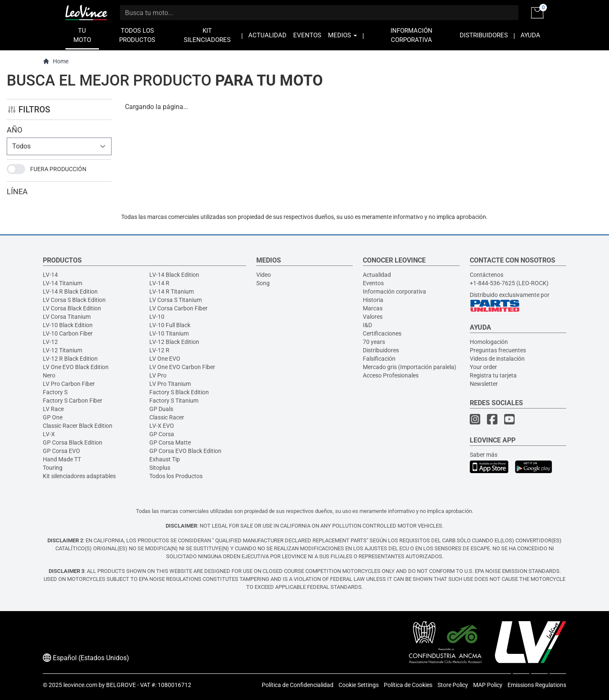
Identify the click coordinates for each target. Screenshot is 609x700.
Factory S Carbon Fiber (73, 401)
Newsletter (484, 384)
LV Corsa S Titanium (176, 300)
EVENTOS (307, 35)
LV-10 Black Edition (68, 325)
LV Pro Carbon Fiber (69, 384)
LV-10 (157, 317)
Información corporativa (394, 291)
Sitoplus (160, 468)
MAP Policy (488, 685)
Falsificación (379, 359)
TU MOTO (82, 35)
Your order (483, 367)
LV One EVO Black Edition (76, 367)
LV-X (49, 434)
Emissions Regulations (537, 685)
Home (56, 61)
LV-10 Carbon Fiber (68, 333)
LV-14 (50, 275)
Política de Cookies (408, 685)
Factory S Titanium (174, 401)
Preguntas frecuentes (498, 350)
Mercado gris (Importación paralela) (410, 367)
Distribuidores (381, 350)
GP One (53, 417)
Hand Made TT (62, 459)
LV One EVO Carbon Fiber (182, 367)
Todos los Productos (176, 476)
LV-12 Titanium (62, 350)
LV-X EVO (162, 426)
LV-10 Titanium (169, 333)
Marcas (373, 308)
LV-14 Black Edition (174, 275)
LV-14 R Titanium (172, 291)
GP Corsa (162, 434)
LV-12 (50, 342)
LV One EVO (165, 359)
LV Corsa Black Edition (72, 308)
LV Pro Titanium (170, 384)
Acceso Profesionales (391, 375)
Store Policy (453, 685)
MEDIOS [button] (342, 35)
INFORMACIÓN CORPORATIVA (411, 35)
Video (264, 275)
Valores (373, 317)
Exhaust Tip (165, 459)
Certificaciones (382, 333)
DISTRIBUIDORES (484, 35)
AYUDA (530, 35)
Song (263, 283)
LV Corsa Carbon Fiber (178, 308)
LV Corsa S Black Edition (74, 300)
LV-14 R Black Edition (70, 291)
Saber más (484, 455)
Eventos (373, 283)
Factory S (55, 392)
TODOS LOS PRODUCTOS (137, 35)
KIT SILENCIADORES (207, 35)
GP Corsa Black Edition (73, 442)
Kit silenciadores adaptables (79, 476)
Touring (53, 468)
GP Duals (161, 409)
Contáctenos (487, 275)
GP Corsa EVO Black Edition (185, 451)
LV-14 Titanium (62, 283)
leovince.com (80, 685)
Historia (373, 300)
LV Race (53, 409)
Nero (49, 375)
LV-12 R (159, 350)
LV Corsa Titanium (67, 317)
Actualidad (377, 275)
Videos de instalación (497, 359)
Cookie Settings (359, 685)
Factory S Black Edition (179, 392)
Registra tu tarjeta (493, 375)
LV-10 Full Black (170, 325)
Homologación (489, 342)
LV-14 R (159, 283)
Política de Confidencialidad (298, 685)
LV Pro (158, 375)
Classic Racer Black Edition (78, 426)
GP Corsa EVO (61, 451)
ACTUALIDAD (267, 35)
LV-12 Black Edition (174, 342)
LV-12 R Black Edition (70, 359)
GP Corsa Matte (170, 442)
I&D (367, 325)
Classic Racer (167, 417)
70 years (374, 342)
